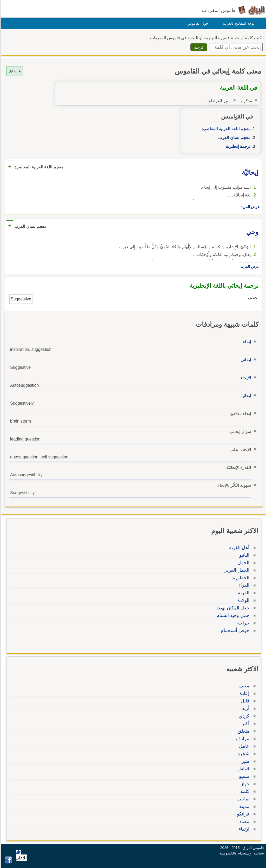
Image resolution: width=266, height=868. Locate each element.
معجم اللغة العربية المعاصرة (225, 129)
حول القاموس (197, 23)
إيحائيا (245, 396)
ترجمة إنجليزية (237, 146)
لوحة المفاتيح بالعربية (238, 23)
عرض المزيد (249, 207)
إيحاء (246, 342)
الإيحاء (245, 378)
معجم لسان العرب (234, 138)
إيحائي (245, 360)
